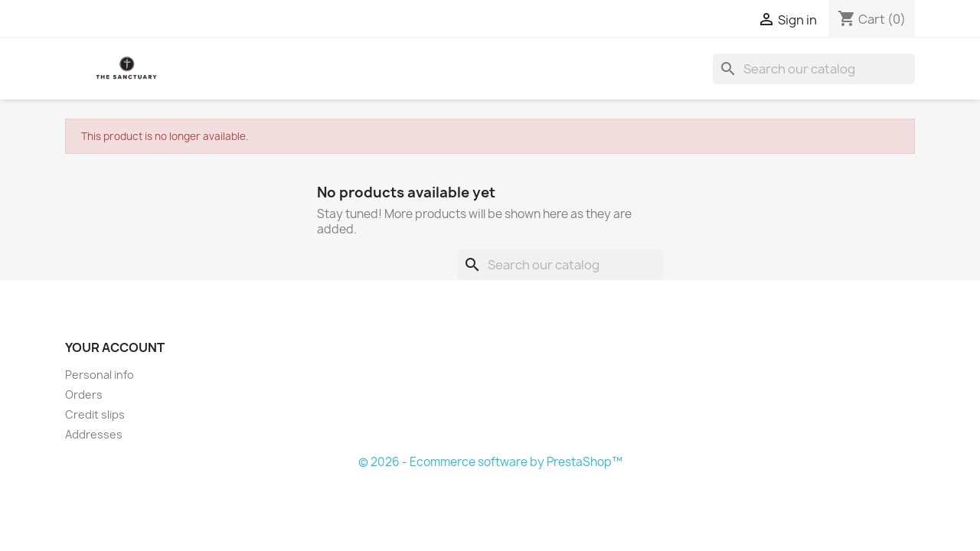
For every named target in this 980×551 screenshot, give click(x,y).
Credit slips (95, 414)
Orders (84, 395)
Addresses (94, 434)
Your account (115, 347)
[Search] (814, 69)
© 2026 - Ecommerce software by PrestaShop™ (490, 462)
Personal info (100, 375)
